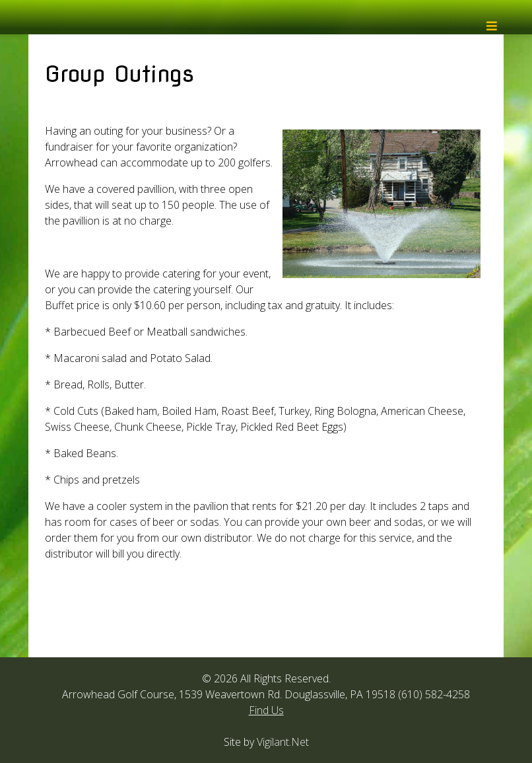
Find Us (266, 710)
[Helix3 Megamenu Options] (492, 30)
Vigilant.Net (283, 742)
